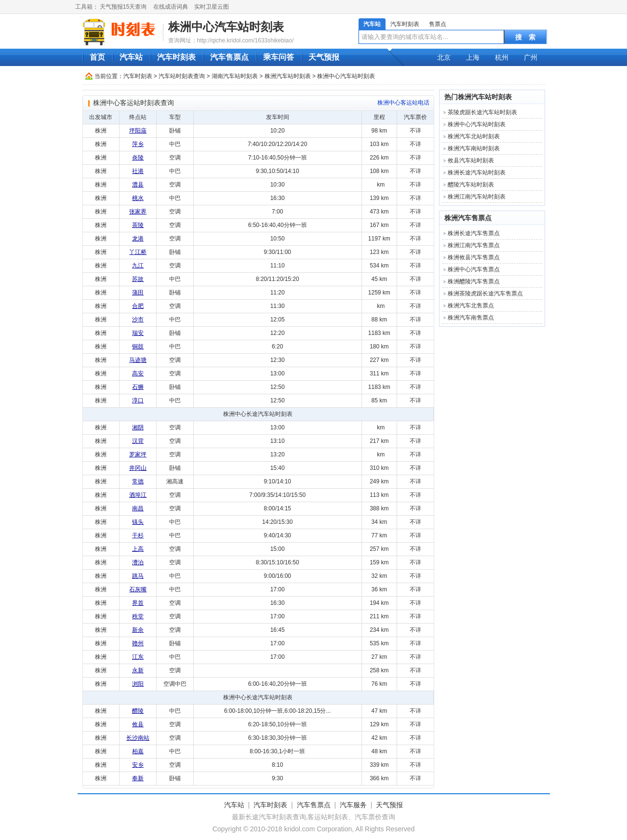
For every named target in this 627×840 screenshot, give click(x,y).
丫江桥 (138, 252)
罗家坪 (138, 454)
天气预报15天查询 (123, 7)
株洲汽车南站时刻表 (474, 148)
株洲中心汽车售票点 (474, 269)
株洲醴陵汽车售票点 (474, 281)
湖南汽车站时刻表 (235, 76)
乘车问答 (279, 57)
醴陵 (138, 711)
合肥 (138, 306)
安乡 (138, 765)
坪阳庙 (138, 131)
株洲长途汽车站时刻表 (477, 173)
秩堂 (138, 616)
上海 (473, 57)
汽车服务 (353, 805)
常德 (138, 481)
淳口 (138, 400)
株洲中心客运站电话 (403, 103)
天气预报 (324, 57)
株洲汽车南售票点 (471, 318)
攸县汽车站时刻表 (471, 160)
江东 (138, 657)
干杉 (138, 535)
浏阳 (138, 684)
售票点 (438, 24)
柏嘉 (138, 751)
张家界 (138, 212)
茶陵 (138, 225)
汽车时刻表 (405, 24)
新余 (138, 630)
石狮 (138, 387)
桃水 (138, 198)
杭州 (502, 57)
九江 (138, 266)
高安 (138, 373)
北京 (444, 57)
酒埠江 (138, 495)
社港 (138, 171)
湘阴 (138, 427)
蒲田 (138, 293)
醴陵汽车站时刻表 (471, 185)
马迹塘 (138, 360)
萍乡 (138, 144)
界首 (138, 603)
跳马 (138, 576)
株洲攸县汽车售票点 (474, 257)
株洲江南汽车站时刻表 (477, 197)
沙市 (138, 320)
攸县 (138, 724)
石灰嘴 (138, 589)
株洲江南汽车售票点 (474, 245)
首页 (97, 57)
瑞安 (138, 333)
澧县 (138, 185)
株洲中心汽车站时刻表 (226, 27)
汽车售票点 (229, 57)
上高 (138, 549)
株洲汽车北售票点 (471, 306)
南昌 (138, 508)
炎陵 (138, 158)
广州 (531, 57)
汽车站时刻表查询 (182, 76)
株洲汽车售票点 (468, 218)
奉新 (138, 778)
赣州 (138, 643)
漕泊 (138, 562)
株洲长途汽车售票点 (474, 233)
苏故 (138, 279)
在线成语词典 (171, 7)
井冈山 (138, 468)
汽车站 (372, 24)
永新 (138, 670)
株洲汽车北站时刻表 (474, 136)
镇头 (138, 522)
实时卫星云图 (212, 7)
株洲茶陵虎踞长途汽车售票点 (485, 293)
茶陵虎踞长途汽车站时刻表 (482, 112)
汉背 (138, 441)
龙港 (138, 239)
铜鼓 (138, 347)
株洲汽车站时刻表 (288, 76)
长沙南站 (138, 738)
